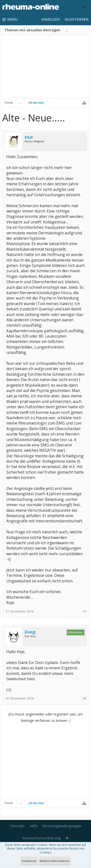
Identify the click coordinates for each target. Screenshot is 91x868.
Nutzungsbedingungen (62, 826)
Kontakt (18, 826)
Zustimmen (29, 861)
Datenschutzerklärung (41, 838)
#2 (85, 698)
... (66, 30)
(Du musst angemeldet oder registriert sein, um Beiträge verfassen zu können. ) (45, 717)
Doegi (30, 632)
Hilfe (34, 826)
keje (29, 137)
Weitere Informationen (55, 861)
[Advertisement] (45, 70)
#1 (85, 611)
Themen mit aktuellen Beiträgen (32, 30)
